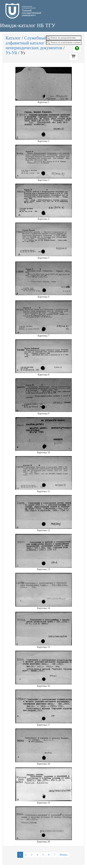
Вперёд (63, 855)
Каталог (13, 38)
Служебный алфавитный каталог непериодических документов (34, 43)
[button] (73, 57)
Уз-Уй (11, 53)
